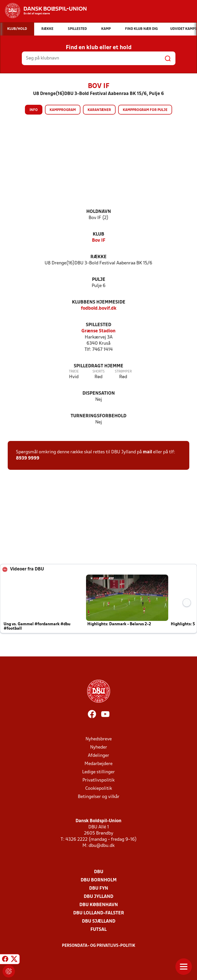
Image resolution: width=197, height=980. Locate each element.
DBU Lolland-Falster (99, 913)
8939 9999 (28, 458)
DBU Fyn (99, 888)
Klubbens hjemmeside (99, 302)
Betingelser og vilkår (99, 797)
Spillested (98, 325)
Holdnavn (99, 212)
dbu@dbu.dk (102, 846)
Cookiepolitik (99, 789)
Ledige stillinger (98, 772)
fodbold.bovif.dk (99, 309)
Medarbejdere (98, 764)
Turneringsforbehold (98, 416)
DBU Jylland (98, 897)
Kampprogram (63, 110)
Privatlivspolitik (98, 780)
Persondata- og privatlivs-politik (99, 946)
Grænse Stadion (98, 331)
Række (98, 257)
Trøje (74, 372)
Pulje (99, 280)
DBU (99, 872)
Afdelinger (98, 756)
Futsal (98, 930)
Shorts (98, 372)
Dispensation (99, 393)
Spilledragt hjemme (98, 366)
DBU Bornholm (99, 880)
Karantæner (99, 110)
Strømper (123, 372)
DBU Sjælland (99, 921)
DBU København (99, 905)
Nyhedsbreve (99, 739)
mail (147, 452)
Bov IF (99, 241)
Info (34, 110)
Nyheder (99, 747)
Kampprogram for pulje (145, 110)
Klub (98, 234)
